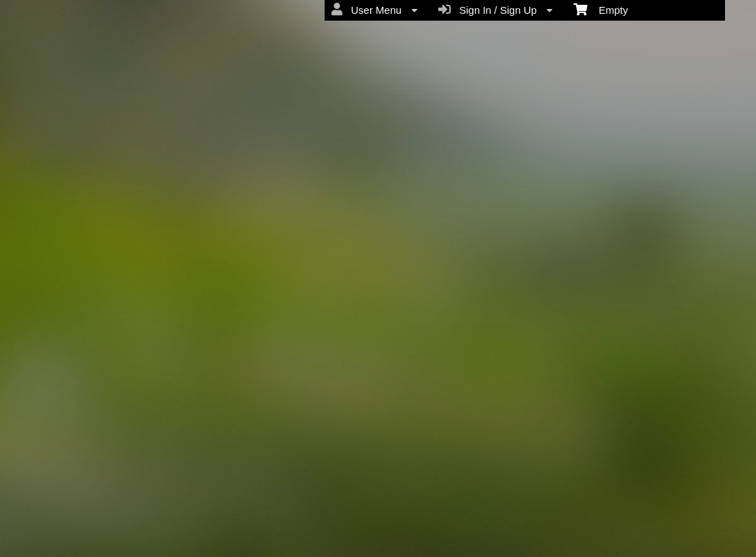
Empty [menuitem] (601, 9)
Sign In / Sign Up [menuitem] (496, 10)
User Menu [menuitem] (375, 10)
